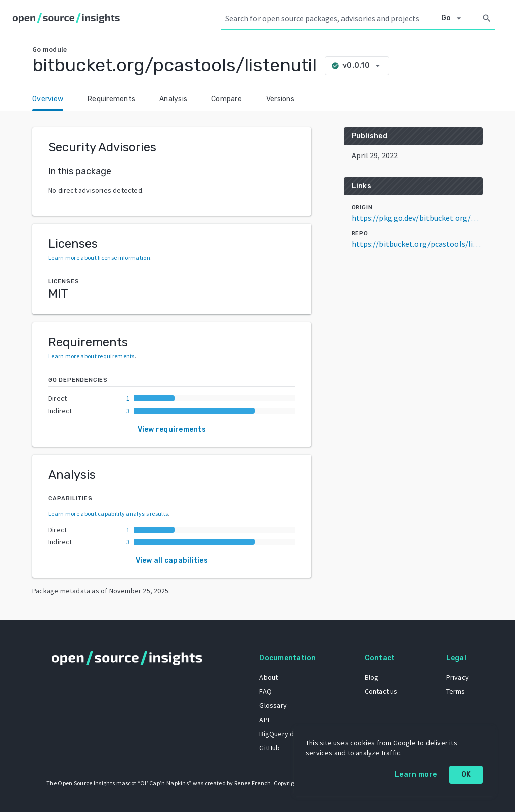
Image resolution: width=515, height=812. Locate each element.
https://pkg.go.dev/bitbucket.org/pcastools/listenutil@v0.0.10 (417, 218)
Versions (280, 99)
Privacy (457, 677)
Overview (48, 99)
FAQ (265, 691)
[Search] (487, 18)
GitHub (269, 748)
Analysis (173, 99)
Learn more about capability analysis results (108, 513)
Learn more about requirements (92, 356)
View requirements (172, 429)
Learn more (416, 775)
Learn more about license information (99, 258)
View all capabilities (172, 561)
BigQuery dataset (286, 734)
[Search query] (327, 18)
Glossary (273, 705)
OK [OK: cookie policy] (466, 775)
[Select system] (454, 18)
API (264, 720)
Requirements (111, 99)
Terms (456, 691)
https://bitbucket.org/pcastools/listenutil (417, 244)
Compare (227, 99)
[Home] (68, 18)
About (268, 677)
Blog (372, 677)
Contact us (381, 691)
